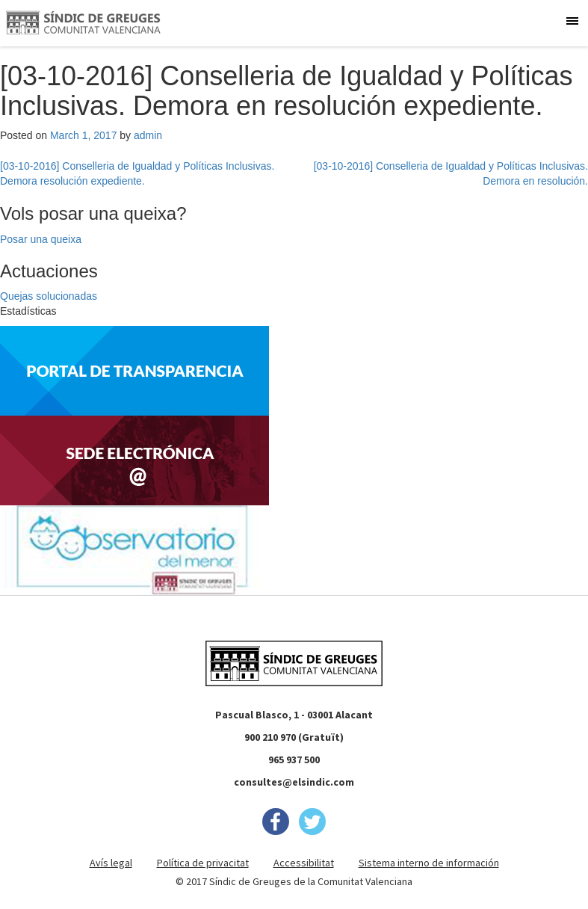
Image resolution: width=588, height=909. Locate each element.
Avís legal (111, 863)
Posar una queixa (41, 239)
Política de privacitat (203, 863)
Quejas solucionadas (49, 296)
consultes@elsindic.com (294, 782)
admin (148, 135)
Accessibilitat (304, 863)
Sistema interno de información (429, 863)
